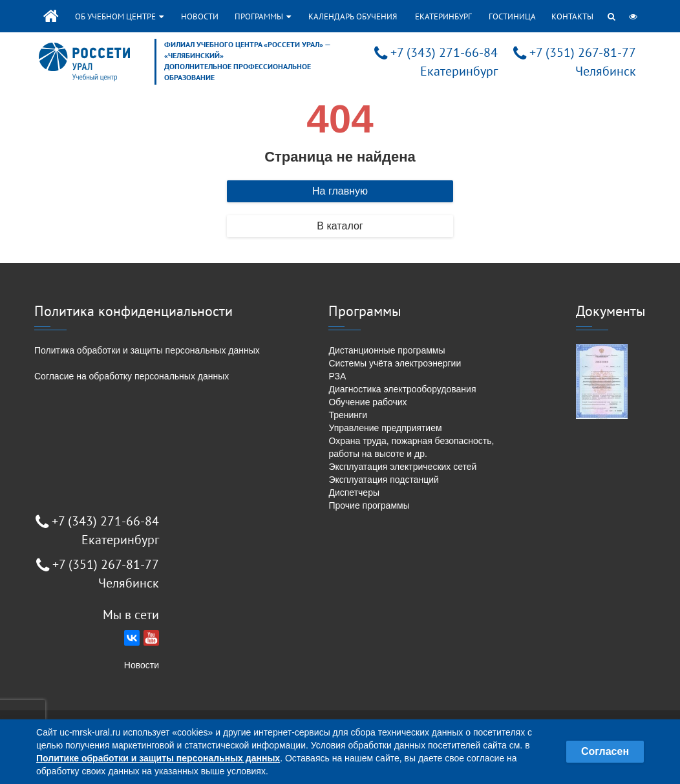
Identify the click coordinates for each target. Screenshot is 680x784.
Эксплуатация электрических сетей (402, 467)
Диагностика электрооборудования (402, 389)
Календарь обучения (353, 16)
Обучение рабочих (367, 402)
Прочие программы (369, 505)
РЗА (337, 376)
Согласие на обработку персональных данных (132, 376)
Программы (263, 16)
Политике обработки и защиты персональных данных (158, 758)
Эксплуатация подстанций (383, 480)
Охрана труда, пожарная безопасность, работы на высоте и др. (411, 447)
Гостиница (512, 16)
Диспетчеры (354, 493)
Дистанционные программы (387, 350)
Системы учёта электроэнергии (395, 363)
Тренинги (348, 415)
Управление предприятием (385, 428)
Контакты (572, 16)
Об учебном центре (119, 16)
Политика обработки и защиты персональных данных (147, 350)
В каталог (340, 226)
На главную (340, 191)
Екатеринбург (443, 16)
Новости (200, 16)
